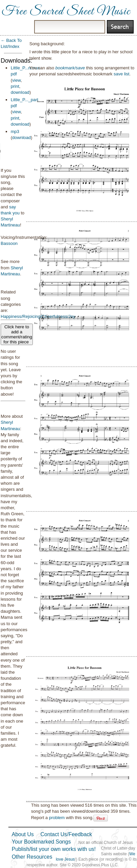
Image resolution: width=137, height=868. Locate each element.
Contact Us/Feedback (66, 834)
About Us (23, 834)
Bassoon (9, 243)
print (15, 86)
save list (121, 74)
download (20, 92)
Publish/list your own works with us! (54, 849)
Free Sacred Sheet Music (66, 12)
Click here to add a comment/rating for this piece (17, 334)
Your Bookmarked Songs (41, 842)
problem (57, 818)
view (16, 80)
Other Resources (32, 857)
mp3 (15, 131)
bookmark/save (70, 68)
